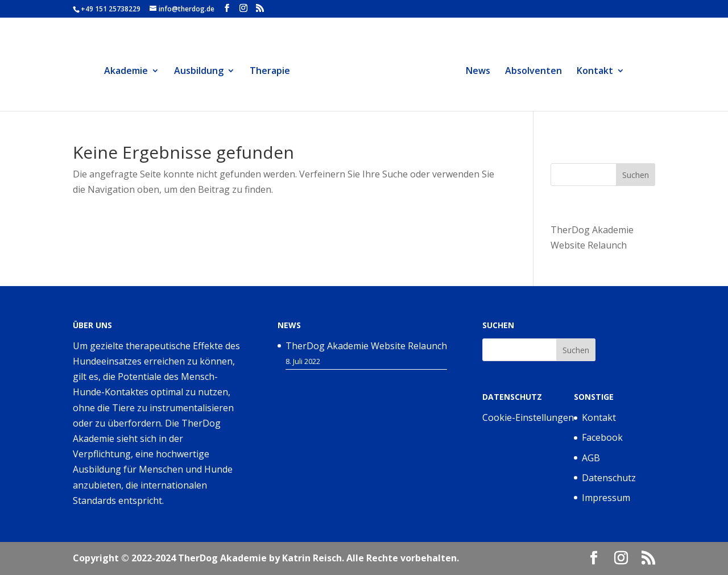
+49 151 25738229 (111, 9)
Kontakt (601, 72)
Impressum (606, 498)
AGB (591, 458)
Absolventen (540, 72)
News (484, 72)
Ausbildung (192, 72)
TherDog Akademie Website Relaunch (366, 346)
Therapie (263, 72)
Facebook (602, 437)
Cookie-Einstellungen (528, 417)
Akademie (119, 72)
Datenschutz (609, 478)
